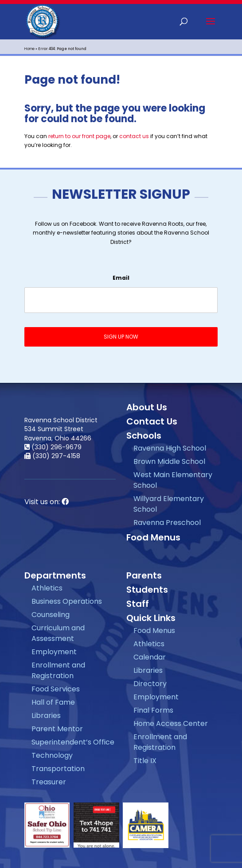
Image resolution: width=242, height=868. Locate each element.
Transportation (58, 769)
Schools (144, 436)
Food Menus (153, 537)
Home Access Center (171, 723)
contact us (134, 136)
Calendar (150, 657)
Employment (54, 652)
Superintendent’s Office (73, 742)
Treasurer (49, 782)
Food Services (56, 689)
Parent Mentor (57, 729)
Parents (144, 575)
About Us (147, 407)
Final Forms (153, 710)
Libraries (46, 716)
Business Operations (67, 601)
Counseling (51, 615)
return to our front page (79, 136)
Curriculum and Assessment (58, 633)
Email (121, 278)
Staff (138, 604)
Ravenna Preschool (167, 523)
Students (147, 590)
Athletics (47, 588)
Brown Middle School (169, 461)
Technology (52, 755)
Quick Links (151, 618)
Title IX (145, 761)
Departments (55, 575)
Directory (150, 684)
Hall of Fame (53, 702)
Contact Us (152, 421)
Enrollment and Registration (58, 670)
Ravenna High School (170, 448)
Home (29, 49)
